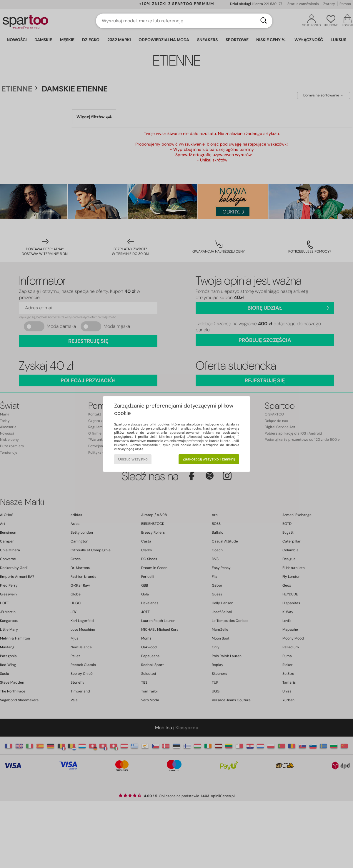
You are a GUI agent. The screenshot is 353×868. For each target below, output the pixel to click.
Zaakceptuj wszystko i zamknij (209, 459)
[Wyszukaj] (264, 21)
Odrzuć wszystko (133, 459)
